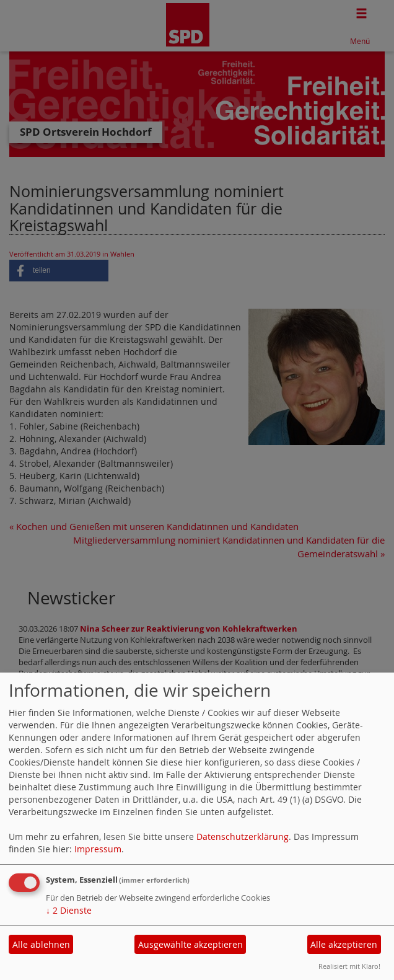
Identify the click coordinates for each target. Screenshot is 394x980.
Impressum (98, 849)
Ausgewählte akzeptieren (190, 944)
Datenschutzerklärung (243, 837)
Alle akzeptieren (344, 944)
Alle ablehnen (41, 944)
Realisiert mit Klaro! (349, 966)
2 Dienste (69, 910)
